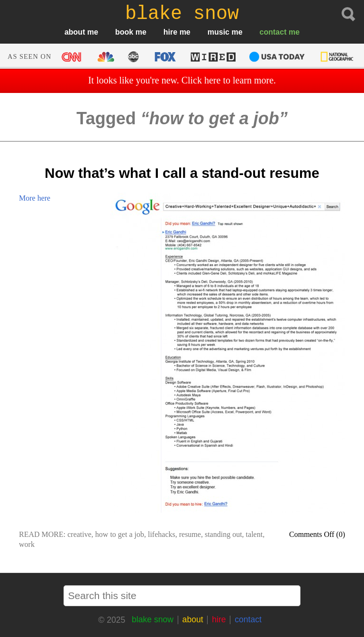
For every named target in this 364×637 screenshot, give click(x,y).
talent (255, 534)
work (27, 544)
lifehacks (162, 534)
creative (79, 534)
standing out (223, 534)
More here (35, 198)
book (124, 32)
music (218, 32)
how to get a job (120, 534)
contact (273, 32)
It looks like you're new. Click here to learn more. (182, 80)
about (75, 32)
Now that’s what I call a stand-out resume (182, 173)
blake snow (153, 619)
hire (170, 32)
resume (190, 534)
